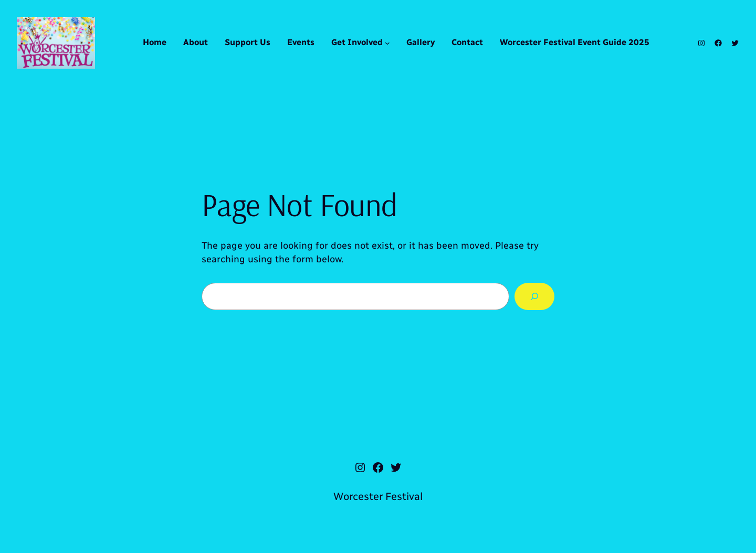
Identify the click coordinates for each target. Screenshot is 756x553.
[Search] (534, 296)
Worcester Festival (378, 496)
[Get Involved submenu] (387, 43)
